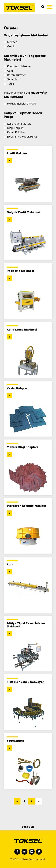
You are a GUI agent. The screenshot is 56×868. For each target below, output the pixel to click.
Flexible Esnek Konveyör (20, 104)
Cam (8, 71)
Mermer (10, 42)
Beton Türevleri (15, 75)
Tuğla (9, 84)
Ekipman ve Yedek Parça (21, 137)
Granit (9, 46)
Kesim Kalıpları (14, 132)
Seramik (10, 79)
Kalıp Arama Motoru (18, 124)
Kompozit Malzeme (17, 67)
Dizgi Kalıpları (14, 128)
